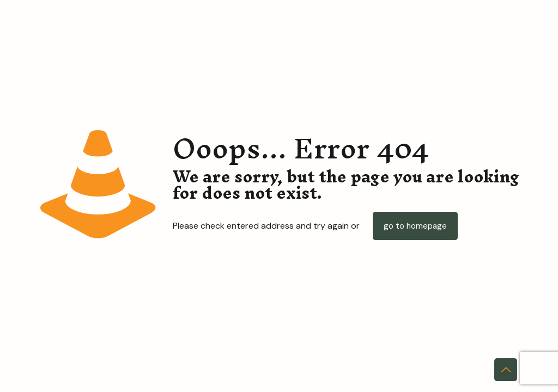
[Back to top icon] (506, 370)
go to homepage (415, 226)
